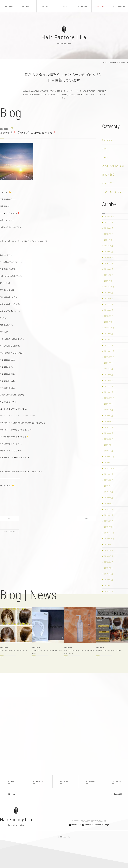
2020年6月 (109, 422)
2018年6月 (109, 562)
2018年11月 (109, 533)
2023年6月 (109, 299)
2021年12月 (109, 351)
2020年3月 (109, 439)
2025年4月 (109, 228)
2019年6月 (109, 492)
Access (82, 6)
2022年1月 (109, 345)
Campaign (107, 140)
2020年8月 (109, 410)
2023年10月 (109, 287)
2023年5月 (109, 304)
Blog (101, 6)
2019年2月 (109, 515)
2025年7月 (109, 222)
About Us (27, 6)
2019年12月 (109, 457)
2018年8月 (109, 550)
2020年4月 (109, 433)
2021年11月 (109, 357)
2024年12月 (109, 240)
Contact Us (119, 6)
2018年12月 (109, 527)
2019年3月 (109, 509)
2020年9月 (109, 404)
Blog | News (113, 62)
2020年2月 (109, 445)
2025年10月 (109, 217)
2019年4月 (109, 504)
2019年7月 (109, 486)
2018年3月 (109, 580)
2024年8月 (109, 246)
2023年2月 (109, 316)
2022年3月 (109, 340)
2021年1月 (109, 392)
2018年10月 (109, 539)
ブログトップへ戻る (9, 532)
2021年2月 (109, 386)
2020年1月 (109, 451)
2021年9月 (109, 363)
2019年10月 (109, 468)
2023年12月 (109, 281)
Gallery (64, 6)
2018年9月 (109, 545)
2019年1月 (109, 521)
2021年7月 (109, 369)
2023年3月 (109, 310)
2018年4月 (109, 574)
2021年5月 (109, 381)
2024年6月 (109, 258)
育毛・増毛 (108, 175)
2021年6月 (109, 375)
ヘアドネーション (112, 192)
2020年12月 (109, 398)
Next (87, 518)
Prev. (9, 518)
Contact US (116, 794)
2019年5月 (109, 498)
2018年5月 (109, 568)
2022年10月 (109, 328)
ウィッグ (107, 183)
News (105, 157)
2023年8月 (109, 293)
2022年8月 (109, 334)
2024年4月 (109, 269)
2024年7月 (109, 252)
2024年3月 (109, 275)
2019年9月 (109, 474)
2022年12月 (109, 322)
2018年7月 (109, 556)
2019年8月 (109, 480)
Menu (46, 6)
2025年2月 (109, 234)
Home (9, 6)
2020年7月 (109, 416)
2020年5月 (109, 427)
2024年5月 (109, 263)
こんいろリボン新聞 (113, 166)
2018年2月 (109, 586)
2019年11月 (109, 463)
